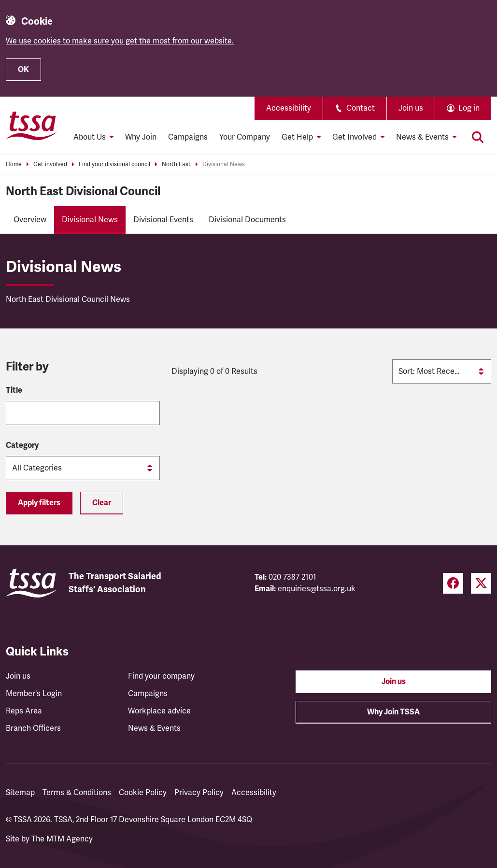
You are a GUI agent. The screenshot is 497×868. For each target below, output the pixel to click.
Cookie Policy (143, 793)
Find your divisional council (114, 164)
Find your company (161, 676)
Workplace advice (159, 711)
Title (14, 390)
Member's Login (34, 694)
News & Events (154, 728)
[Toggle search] (478, 137)
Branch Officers (33, 728)
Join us (411, 108)
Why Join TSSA (393, 712)
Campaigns (188, 137)
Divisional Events (163, 220)
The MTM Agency (62, 839)
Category (22, 445)
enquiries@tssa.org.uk (317, 589)
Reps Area (24, 711)
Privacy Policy (199, 793)
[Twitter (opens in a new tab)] (481, 583)
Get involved (50, 164)
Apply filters (39, 503)
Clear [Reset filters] (102, 503)
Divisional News (224, 164)
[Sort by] (442, 371)
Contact (355, 108)
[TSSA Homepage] (31, 126)
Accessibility (289, 108)
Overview (30, 220)
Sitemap (20, 793)
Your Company (245, 137)
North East (176, 164)
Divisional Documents (247, 220)
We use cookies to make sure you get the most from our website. (120, 41)
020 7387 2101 (292, 577)
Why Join (141, 137)
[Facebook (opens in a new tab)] (453, 583)
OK (23, 70)
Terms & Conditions (77, 793)
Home (14, 164)
